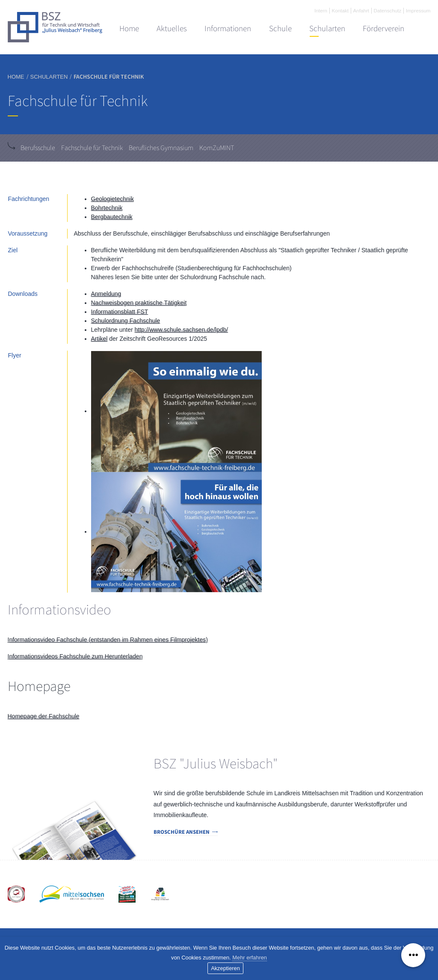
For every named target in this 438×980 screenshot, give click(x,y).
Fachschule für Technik (92, 148)
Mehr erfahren (250, 958)
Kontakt (340, 10)
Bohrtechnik (107, 208)
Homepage (39, 686)
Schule (280, 29)
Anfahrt (361, 10)
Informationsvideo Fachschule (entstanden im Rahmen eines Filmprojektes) (108, 640)
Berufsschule (38, 148)
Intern (321, 10)
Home (129, 29)
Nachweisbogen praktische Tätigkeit (139, 303)
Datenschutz (388, 10)
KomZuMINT (217, 148)
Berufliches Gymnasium (161, 148)
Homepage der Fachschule (44, 716)
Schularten (327, 29)
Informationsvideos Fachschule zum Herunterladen (75, 656)
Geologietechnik (112, 199)
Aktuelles (172, 29)
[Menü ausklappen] (413, 955)
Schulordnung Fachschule (126, 321)
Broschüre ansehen (182, 832)
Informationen (228, 29)
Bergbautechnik (112, 217)
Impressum (418, 10)
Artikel (99, 339)
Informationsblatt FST (120, 312)
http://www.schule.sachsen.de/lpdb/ (181, 330)
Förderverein (383, 29)
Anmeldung (106, 294)
